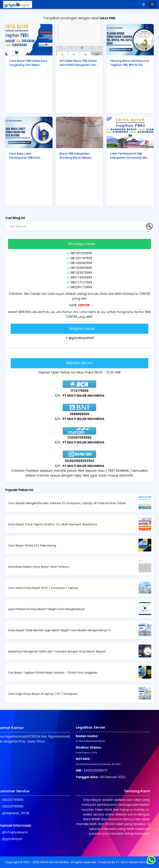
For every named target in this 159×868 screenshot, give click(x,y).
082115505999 (80, 277)
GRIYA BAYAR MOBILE (54, 862)
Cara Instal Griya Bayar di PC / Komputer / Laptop (43, 588)
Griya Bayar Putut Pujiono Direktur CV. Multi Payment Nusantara (52, 524)
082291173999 (80, 287)
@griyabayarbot (79, 338)
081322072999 (80, 273)
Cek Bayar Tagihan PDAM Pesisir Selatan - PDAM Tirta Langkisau (53, 673)
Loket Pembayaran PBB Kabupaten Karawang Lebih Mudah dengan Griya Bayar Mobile (130, 156)
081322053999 (80, 268)
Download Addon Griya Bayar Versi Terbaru (38, 567)
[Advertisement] (29, 91)
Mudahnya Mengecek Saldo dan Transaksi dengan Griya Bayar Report (57, 651)
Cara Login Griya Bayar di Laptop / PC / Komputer (43, 694)
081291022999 (80, 253)
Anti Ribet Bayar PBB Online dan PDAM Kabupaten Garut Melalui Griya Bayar (79, 63)
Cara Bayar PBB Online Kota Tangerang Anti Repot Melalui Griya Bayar (28, 63)
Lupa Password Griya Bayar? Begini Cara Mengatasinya (46, 609)
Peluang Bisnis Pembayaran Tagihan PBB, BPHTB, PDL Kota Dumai (130, 63)
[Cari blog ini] (76, 226)
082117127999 (80, 282)
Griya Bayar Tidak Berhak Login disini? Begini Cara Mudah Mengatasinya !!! (59, 630)
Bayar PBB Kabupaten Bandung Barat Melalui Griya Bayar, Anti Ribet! (75, 156)
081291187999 (80, 258)
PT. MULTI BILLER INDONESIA (135, 862)
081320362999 (80, 263)
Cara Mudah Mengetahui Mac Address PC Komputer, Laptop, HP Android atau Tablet (67, 503)
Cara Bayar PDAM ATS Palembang (32, 546)
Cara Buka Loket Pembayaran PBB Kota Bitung (24, 156)
